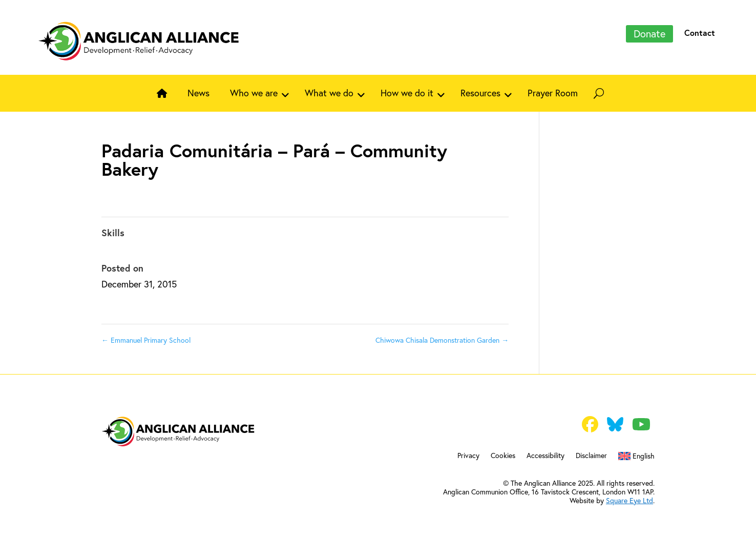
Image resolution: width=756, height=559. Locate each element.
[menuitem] (636, 458)
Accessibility (545, 456)
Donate (649, 34)
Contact (700, 33)
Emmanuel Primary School (146, 340)
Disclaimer (591, 456)
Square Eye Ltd (629, 500)
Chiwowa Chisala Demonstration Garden (442, 340)
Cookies (503, 456)
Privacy (468, 456)
